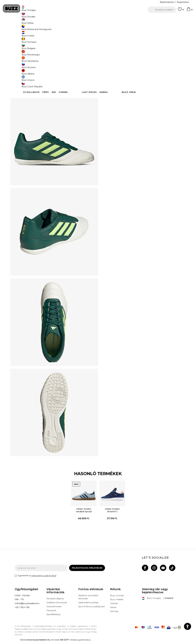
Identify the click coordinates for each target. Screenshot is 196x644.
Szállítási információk (57, 605)
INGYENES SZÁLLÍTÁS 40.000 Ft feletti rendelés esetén (97, 18)
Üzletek (114, 606)
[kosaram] (189, 10)
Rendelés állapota (55, 601)
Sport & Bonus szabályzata (91, 609)
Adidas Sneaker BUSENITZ (112, 510)
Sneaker (67, 23)
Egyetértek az (37, 578)
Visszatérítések (54, 609)
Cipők (59, 23)
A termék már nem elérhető (126, 77)
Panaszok (51, 613)
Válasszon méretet (113, 46)
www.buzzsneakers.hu (38, 642)
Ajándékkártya (53, 617)
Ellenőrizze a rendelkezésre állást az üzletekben (140, 103)
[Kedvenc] (181, 11)
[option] (98, 18)
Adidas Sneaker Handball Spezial (85, 510)
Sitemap (114, 614)
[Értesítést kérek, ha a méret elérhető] (108, 51)
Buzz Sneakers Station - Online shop (30, 23)
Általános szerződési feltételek (88, 600)
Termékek (50, 23)
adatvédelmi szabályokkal (44, 578)
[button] (162, 10)
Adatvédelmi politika (88, 605)
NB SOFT (65, 642)
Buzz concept (117, 598)
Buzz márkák (117, 602)
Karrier (113, 610)
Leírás (140, 94)
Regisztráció (183, 2)
